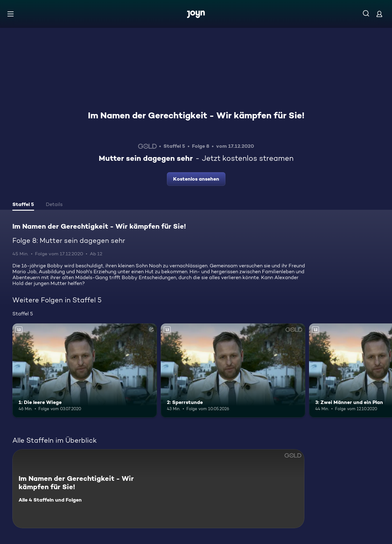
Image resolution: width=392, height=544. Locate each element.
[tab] (23, 205)
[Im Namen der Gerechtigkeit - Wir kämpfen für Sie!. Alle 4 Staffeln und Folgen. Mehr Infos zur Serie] (158, 489)
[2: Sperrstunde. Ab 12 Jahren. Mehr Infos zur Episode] (233, 371)
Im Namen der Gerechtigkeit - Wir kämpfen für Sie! (196, 115)
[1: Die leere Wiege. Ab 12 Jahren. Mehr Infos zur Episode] (85, 371)
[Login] (379, 14)
